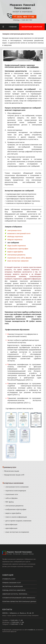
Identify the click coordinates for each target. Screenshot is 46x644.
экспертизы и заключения (13, 586)
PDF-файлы (10, 502)
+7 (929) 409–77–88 (16, 620)
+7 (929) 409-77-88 (24, 17)
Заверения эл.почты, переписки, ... (16, 594)
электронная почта (14, 230)
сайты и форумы (11, 498)
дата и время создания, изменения (18, 521)
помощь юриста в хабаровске (14, 590)
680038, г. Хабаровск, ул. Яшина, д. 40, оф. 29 (18, 613)
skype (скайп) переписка (17, 246)
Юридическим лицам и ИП (14, 475)
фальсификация (11, 524)
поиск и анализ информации (16, 517)
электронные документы (16, 255)
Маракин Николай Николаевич (22, 6)
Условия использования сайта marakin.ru (19, 598)
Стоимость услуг (9, 579)
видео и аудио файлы (15, 252)
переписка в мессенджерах (16, 491)
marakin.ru (32, 630)
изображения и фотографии (18, 249)
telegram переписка (15, 240)
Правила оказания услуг (12, 583)
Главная (13, 27)
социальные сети (12, 494)
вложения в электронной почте (19, 234)
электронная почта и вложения (17, 487)
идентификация (11, 528)
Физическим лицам (12, 471)
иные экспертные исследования (17, 532)
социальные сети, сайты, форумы (20, 258)
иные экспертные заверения (18, 261)
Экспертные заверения (32, 27)
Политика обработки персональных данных (19, 602)
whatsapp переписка (15, 237)
